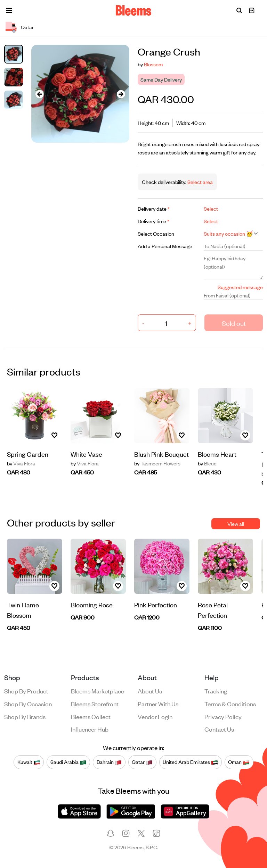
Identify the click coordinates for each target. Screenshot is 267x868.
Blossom (153, 64)
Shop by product (26, 691)
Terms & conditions (230, 703)
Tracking (216, 691)
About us (150, 691)
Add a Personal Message (165, 246)
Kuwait (29, 762)
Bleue (207, 463)
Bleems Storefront (95, 703)
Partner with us (158, 703)
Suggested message (240, 287)
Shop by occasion (28, 703)
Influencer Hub (90, 729)
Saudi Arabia (68, 762)
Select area (200, 182)
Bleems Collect (91, 716)
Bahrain (109, 762)
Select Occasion (156, 233)
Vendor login (155, 716)
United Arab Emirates (190, 762)
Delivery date (154, 208)
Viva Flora (21, 463)
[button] (9, 10)
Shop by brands (25, 716)
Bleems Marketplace (98, 691)
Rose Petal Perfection (213, 610)
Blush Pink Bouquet (161, 454)
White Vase (86, 454)
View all (236, 524)
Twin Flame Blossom (23, 610)
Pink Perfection (156, 604)
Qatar (142, 762)
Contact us (219, 729)
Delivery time (153, 221)
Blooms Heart (217, 454)
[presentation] (40, 94)
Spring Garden (28, 454)
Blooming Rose (92, 604)
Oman (239, 762)
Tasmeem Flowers (157, 463)
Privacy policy (223, 716)
